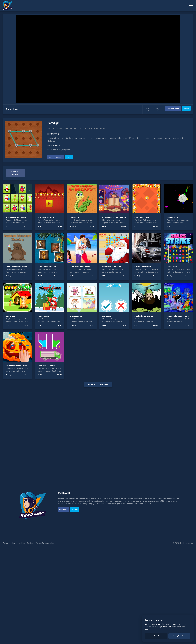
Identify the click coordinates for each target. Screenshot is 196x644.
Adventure (58, 276)
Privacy (13, 543)
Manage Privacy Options (45, 543)
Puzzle (51, 129)
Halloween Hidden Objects (114, 217)
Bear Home (11, 316)
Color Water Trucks (46, 366)
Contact (30, 543)
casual (59, 129)
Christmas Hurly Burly (112, 267)
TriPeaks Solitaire (46, 217)
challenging (100, 129)
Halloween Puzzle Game (16, 366)
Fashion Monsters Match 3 (17, 267)
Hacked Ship (172, 217)
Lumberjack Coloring (144, 316)
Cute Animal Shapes (47, 267)
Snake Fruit (75, 217)
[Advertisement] (98, 432)
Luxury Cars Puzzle (143, 267)
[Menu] (191, 6)
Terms (6, 543)
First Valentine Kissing (80, 267)
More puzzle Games (98, 384)
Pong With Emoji (142, 217)
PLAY (8, 226)
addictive (87, 129)
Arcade (27, 226)
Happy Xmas (43, 316)
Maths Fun (107, 316)
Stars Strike (172, 267)
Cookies (22, 543)
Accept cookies (179, 636)
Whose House (76, 316)
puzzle (77, 129)
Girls (92, 276)
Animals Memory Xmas (16, 217)
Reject (156, 636)
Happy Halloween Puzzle (178, 316)
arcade (68, 129)
